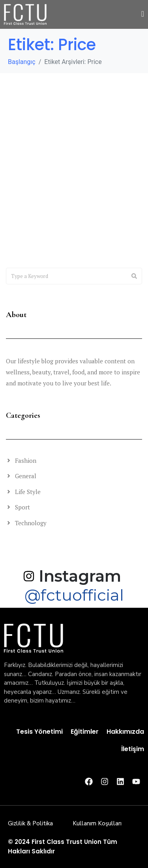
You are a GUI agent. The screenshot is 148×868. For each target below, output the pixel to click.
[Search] (134, 276)
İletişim (133, 749)
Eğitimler (85, 732)
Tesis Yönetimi (39, 732)
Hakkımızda (125, 732)
